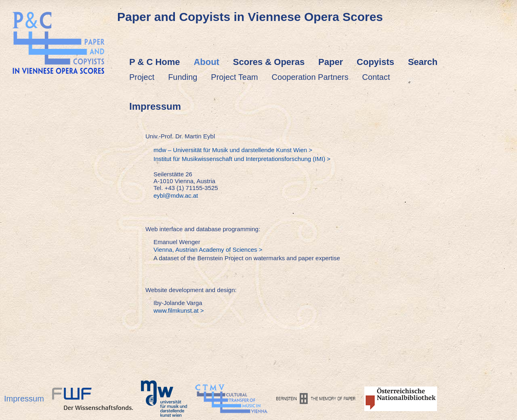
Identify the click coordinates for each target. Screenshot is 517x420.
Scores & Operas (269, 62)
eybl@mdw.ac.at (176, 195)
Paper (331, 62)
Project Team (234, 77)
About (206, 62)
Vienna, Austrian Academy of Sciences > (208, 250)
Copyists (375, 62)
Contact (376, 77)
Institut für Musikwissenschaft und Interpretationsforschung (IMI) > (242, 159)
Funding (183, 77)
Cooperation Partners (310, 77)
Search (423, 62)
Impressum (24, 399)
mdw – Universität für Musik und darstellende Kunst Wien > (233, 150)
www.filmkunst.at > (179, 310)
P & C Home (155, 62)
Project (142, 77)
